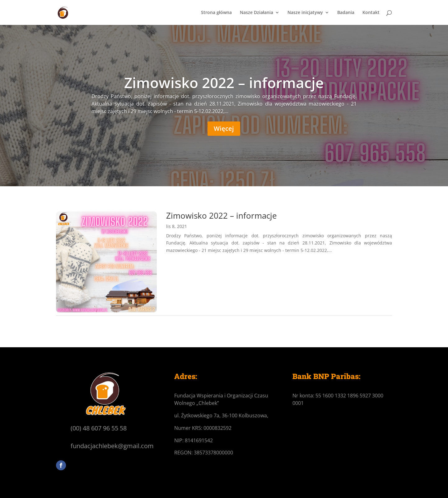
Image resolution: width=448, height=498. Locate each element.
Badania (346, 13)
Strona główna (216, 13)
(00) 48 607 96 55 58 (99, 428)
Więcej (224, 128)
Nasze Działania (257, 13)
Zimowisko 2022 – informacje (224, 83)
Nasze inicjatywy (305, 13)
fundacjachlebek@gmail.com (112, 446)
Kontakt (371, 13)
